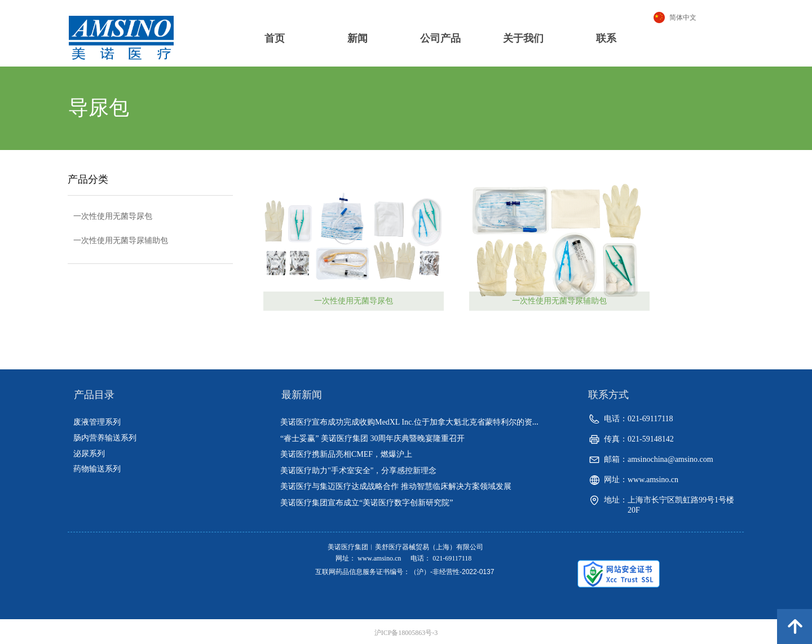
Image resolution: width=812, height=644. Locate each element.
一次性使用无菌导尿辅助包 (559, 301)
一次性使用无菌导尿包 (354, 301)
